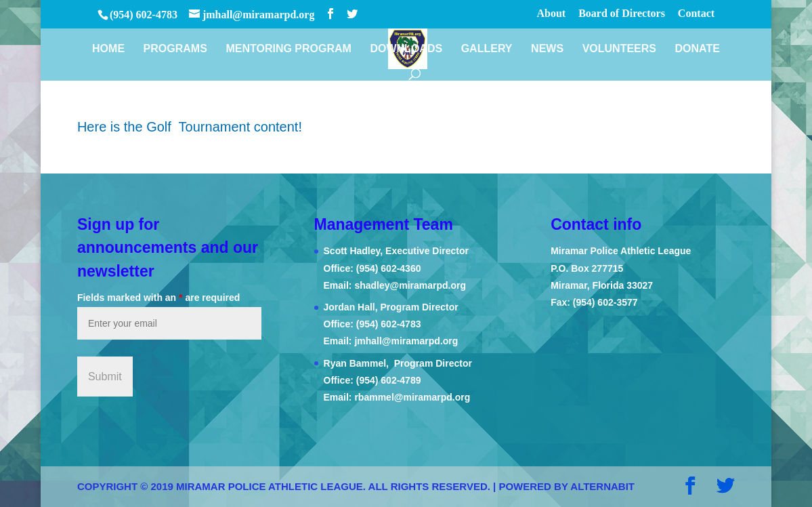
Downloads (406, 49)
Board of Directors (622, 14)
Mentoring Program (288, 49)
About (552, 14)
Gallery (487, 49)
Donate (698, 49)
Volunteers (619, 49)
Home (108, 49)
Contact (696, 14)
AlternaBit (602, 486)
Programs (175, 49)
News (547, 49)
